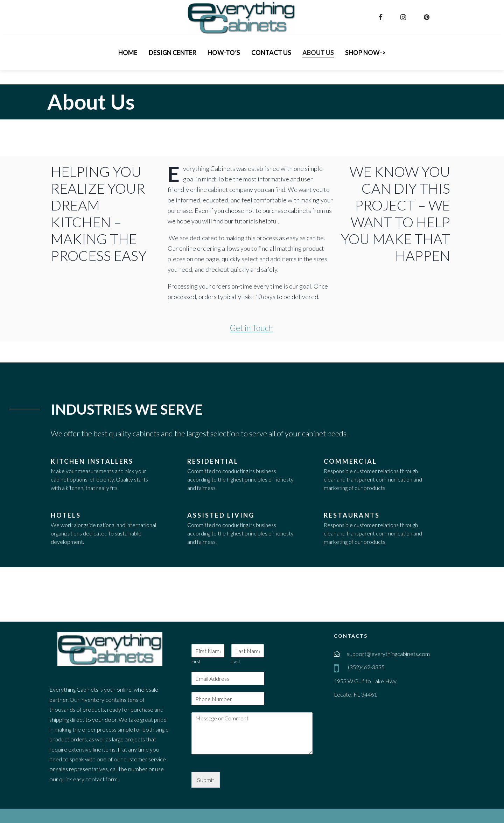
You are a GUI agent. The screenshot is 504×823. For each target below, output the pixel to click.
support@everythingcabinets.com (388, 654)
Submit (206, 780)
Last (236, 662)
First (196, 662)
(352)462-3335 (366, 667)
